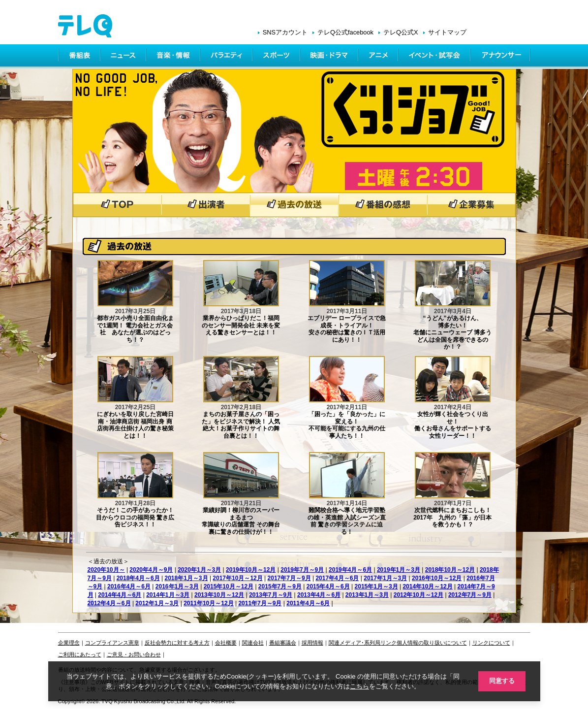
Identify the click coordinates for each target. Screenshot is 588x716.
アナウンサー (501, 57)
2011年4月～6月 (308, 603)
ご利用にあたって (80, 654)
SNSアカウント (285, 32)
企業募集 (471, 205)
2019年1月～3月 (399, 570)
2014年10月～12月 (427, 586)
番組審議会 (283, 643)
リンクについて (491, 643)
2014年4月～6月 (120, 595)
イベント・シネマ (435, 57)
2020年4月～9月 (151, 570)
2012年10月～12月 (418, 595)
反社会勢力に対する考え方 (177, 643)
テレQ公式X (401, 32)
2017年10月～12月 (237, 578)
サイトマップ (447, 32)
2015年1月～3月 (376, 586)
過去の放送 (294, 205)
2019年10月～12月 (251, 570)
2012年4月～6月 (109, 603)
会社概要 (226, 643)
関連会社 (253, 643)
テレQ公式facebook (345, 32)
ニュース (124, 57)
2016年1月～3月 (177, 586)
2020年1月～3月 (199, 570)
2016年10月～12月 (437, 578)
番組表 (80, 57)
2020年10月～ (106, 570)
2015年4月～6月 (328, 586)
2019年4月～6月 (350, 570)
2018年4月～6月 (138, 578)
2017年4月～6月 (337, 578)
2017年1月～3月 (385, 578)
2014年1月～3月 (168, 595)
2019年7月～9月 (302, 570)
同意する (501, 681)
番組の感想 (383, 205)
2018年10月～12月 (450, 570)
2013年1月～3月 (367, 595)
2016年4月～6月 (129, 586)
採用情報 (312, 643)
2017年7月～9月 (289, 578)
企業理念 (69, 643)
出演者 (206, 205)
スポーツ (277, 57)
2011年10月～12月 (208, 603)
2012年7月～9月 (470, 595)
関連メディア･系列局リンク (363, 643)
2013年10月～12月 (219, 595)
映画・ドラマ (330, 57)
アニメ (379, 57)
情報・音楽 (174, 57)
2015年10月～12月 (229, 586)
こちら (358, 686)
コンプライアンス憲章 (112, 643)
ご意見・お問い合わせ (134, 654)
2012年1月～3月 (157, 603)
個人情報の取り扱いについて (432, 643)
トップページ (117, 205)
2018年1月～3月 (186, 578)
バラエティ (227, 57)
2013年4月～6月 (319, 595)
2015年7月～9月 (280, 586)
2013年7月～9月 (271, 595)
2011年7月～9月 (260, 603)
